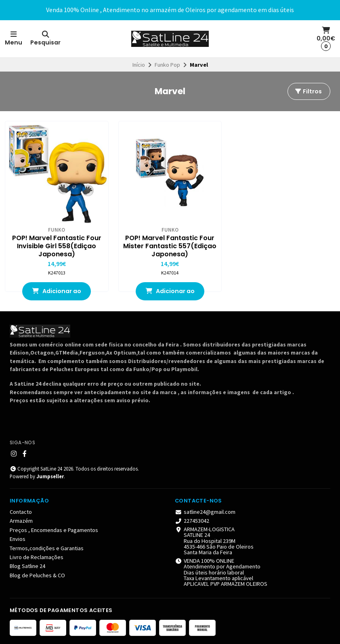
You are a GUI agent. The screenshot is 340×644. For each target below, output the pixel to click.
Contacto (21, 512)
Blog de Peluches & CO (37, 575)
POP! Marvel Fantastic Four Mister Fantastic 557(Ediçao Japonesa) (170, 246)
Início (139, 65)
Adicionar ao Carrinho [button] (57, 294)
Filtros (308, 91)
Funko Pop (167, 65)
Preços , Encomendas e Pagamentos (54, 530)
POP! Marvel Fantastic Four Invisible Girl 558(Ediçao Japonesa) (57, 246)
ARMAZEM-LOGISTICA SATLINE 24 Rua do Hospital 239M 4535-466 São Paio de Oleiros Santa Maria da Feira (214, 541)
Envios (18, 539)
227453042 (192, 521)
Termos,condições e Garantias (47, 548)
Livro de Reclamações (37, 557)
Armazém (21, 521)
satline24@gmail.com (205, 512)
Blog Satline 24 (27, 566)
